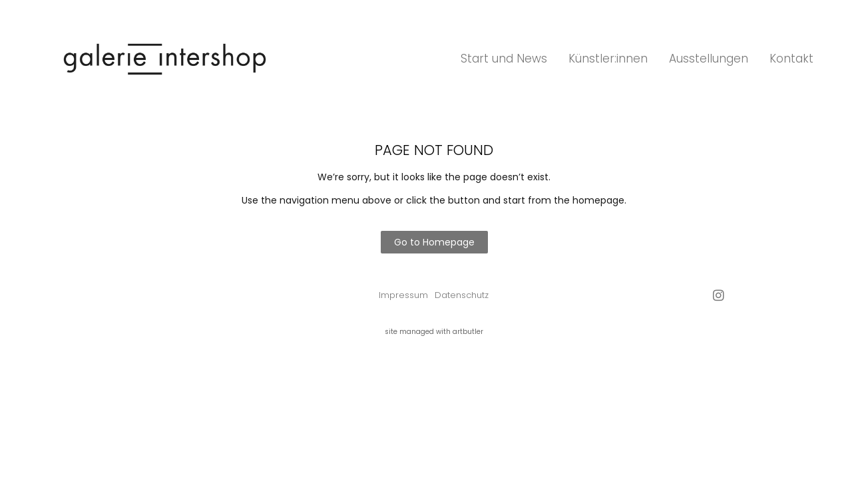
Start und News (504, 59)
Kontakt (791, 59)
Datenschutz (462, 295)
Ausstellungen (709, 59)
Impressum (403, 295)
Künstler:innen (608, 59)
